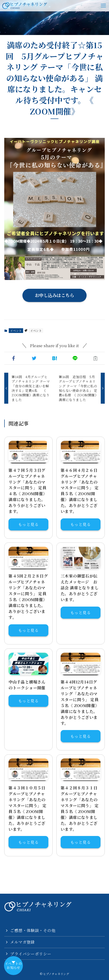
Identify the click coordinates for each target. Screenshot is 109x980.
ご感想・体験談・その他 (33, 930)
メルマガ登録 (23, 942)
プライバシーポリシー (31, 954)
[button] (14, 358)
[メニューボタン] (103, 6)
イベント (16, 330)
